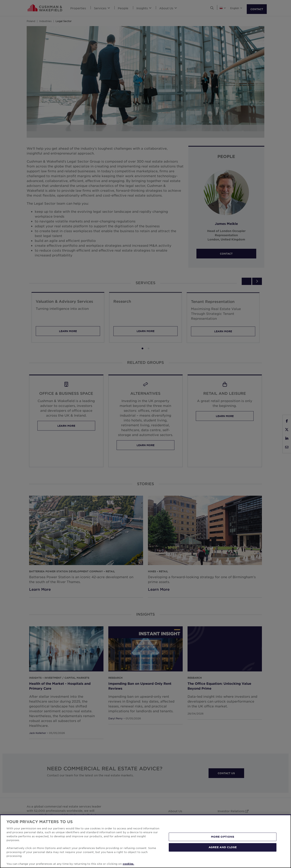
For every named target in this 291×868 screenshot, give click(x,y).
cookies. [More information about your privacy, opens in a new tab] (128, 864)
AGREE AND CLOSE (223, 847)
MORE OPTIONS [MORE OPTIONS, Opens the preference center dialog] (223, 837)
